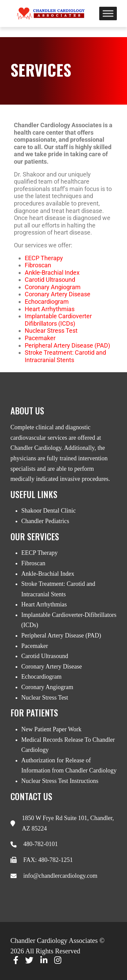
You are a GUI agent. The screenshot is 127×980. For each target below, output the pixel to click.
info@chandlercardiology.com (60, 876)
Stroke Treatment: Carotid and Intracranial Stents (65, 356)
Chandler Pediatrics (45, 521)
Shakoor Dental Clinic (49, 511)
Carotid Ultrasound (50, 280)
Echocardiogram (47, 302)
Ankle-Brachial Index (52, 273)
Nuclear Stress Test (51, 331)
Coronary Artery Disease (58, 294)
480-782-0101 (41, 844)
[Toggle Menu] (108, 13)
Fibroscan (33, 563)
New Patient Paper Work (51, 729)
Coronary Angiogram (53, 287)
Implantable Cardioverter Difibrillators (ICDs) (58, 320)
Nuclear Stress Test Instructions (60, 781)
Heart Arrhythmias (50, 309)
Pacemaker (40, 338)
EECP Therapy (44, 258)
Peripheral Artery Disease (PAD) (67, 345)
